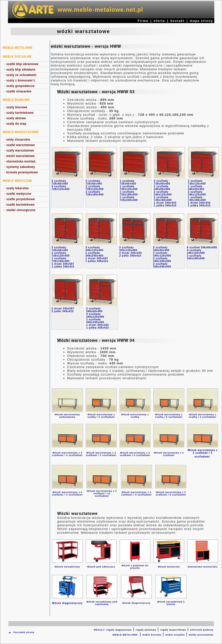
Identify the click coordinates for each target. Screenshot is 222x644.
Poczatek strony (24, 632)
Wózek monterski (169, 567)
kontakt (177, 21)
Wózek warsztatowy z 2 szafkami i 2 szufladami (101, 454)
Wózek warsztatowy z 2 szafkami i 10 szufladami (102, 493)
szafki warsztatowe (20, 145)
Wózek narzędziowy (67, 567)
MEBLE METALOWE (18, 48)
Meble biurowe (16, 100)
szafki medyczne (18, 194)
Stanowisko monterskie (203, 567)
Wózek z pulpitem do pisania (135, 567)
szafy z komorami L (20, 80)
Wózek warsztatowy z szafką (135, 416)
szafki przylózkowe (20, 199)
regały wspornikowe (173, 630)
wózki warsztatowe (20, 156)
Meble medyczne (17, 181)
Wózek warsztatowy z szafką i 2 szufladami (101, 416)
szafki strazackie (18, 91)
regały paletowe (146, 630)
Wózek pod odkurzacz (101, 567)
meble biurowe (152, 635)
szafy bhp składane (20, 70)
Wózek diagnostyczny (136, 603)
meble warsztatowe (201, 635)
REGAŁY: (100, 630)
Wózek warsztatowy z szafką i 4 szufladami (203, 416)
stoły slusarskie (17, 140)
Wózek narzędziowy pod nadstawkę (102, 603)
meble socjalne (175, 635)
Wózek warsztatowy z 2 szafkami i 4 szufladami (67, 454)
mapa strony (201, 21)
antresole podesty (202, 630)
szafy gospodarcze (20, 86)
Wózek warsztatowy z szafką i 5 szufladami (169, 416)
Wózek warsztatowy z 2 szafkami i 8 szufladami (171, 493)
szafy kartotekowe (19, 113)
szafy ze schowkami (20, 75)
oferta (159, 21)
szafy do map (15, 124)
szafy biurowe (16, 107)
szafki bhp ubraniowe (22, 64)
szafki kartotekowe (20, 205)
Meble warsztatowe (21, 132)
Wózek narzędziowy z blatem (171, 603)
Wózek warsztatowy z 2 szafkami (169, 454)
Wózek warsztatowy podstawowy (67, 416)
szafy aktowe (15, 118)
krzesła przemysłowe (21, 172)
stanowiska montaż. (20, 161)
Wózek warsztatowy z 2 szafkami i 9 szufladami (136, 493)
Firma (143, 21)
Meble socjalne (17, 57)
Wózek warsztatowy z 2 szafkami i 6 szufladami (135, 454)
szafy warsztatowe (19, 151)
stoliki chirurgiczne (20, 210)
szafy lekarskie (17, 188)
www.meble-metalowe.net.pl (100, 10)
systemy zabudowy (20, 167)
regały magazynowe (119, 630)
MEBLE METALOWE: (126, 635)
